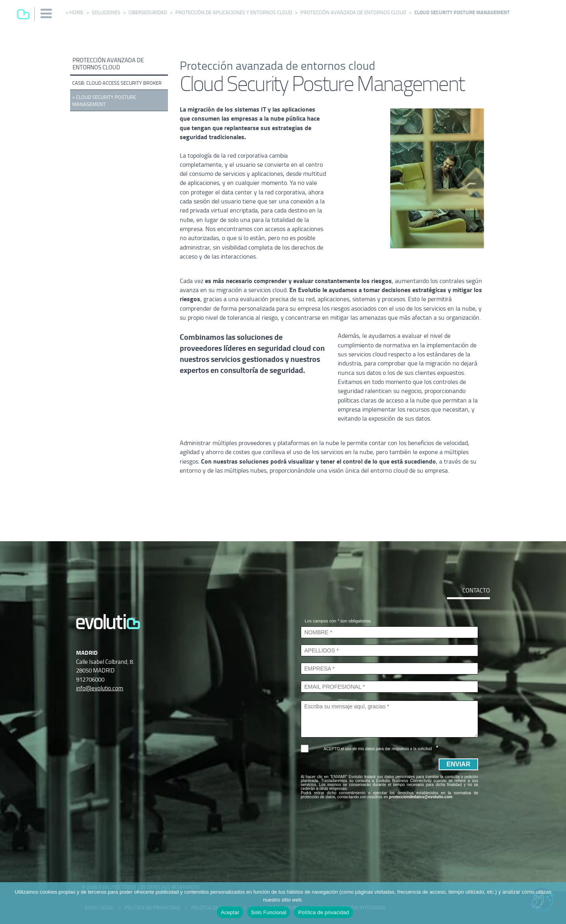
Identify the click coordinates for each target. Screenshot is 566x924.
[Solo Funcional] (556, 903)
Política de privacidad (323, 912)
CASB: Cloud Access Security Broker (117, 83)
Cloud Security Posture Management (104, 101)
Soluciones (106, 12)
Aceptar (230, 912)
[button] (47, 14)
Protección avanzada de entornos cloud (353, 12)
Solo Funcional (269, 912)
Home (76, 12)
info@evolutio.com (100, 688)
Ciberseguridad (148, 12)
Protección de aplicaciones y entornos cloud (234, 12)
